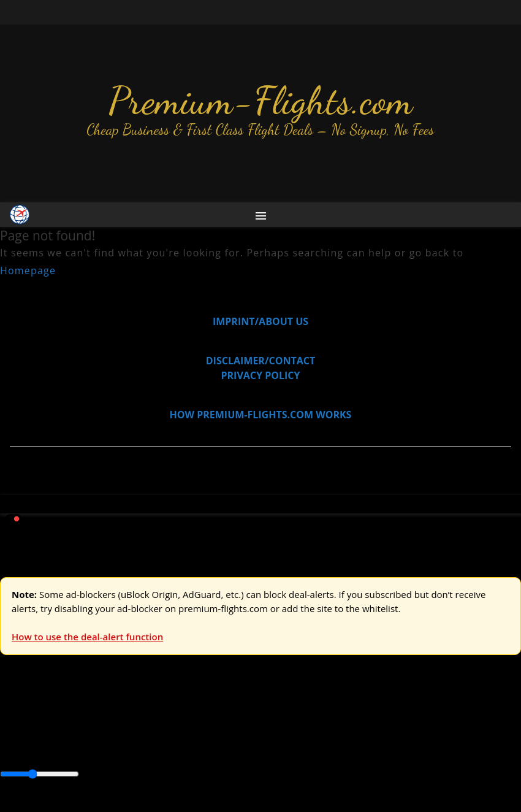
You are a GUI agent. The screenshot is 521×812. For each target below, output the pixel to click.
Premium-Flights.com (261, 101)
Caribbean (226, 748)
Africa (13, 748)
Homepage (28, 270)
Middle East (389, 748)
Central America (288, 748)
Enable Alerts (97, 805)
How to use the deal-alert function (87, 637)
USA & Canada (68, 720)
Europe (17, 720)
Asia (38, 748)
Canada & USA (167, 748)
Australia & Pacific (91, 748)
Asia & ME (126, 720)
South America (451, 748)
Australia (172, 720)
